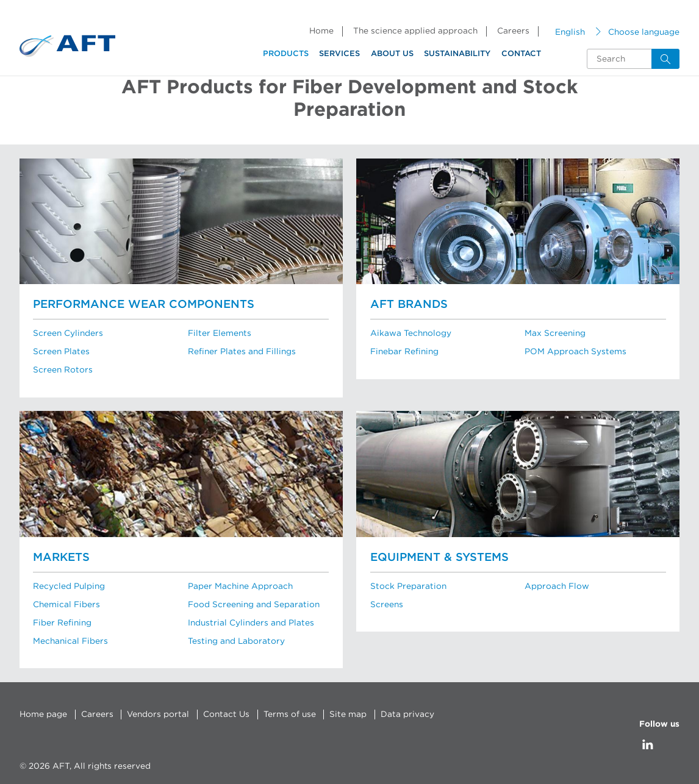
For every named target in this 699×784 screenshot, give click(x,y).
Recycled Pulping (69, 586)
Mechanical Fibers (70, 641)
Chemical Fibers (66, 604)
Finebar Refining (404, 352)
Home (321, 31)
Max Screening (555, 333)
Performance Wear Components (144, 305)
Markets (61, 557)
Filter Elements (219, 333)
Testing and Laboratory (236, 641)
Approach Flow (557, 586)
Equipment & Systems (439, 557)
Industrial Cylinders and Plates (250, 622)
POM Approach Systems (575, 352)
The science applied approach (415, 31)
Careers (513, 31)
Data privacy (405, 714)
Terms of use (288, 714)
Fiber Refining (62, 622)
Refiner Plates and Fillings (242, 352)
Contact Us (225, 714)
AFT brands (409, 305)
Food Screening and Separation (253, 604)
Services (339, 54)
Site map (346, 714)
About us (392, 54)
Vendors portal (158, 714)
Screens (387, 604)
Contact (521, 54)
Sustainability (457, 54)
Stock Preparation (408, 586)
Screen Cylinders (68, 333)
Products (286, 54)
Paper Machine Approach (240, 586)
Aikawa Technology (411, 333)
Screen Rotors (63, 370)
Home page (43, 714)
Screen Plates (61, 352)
